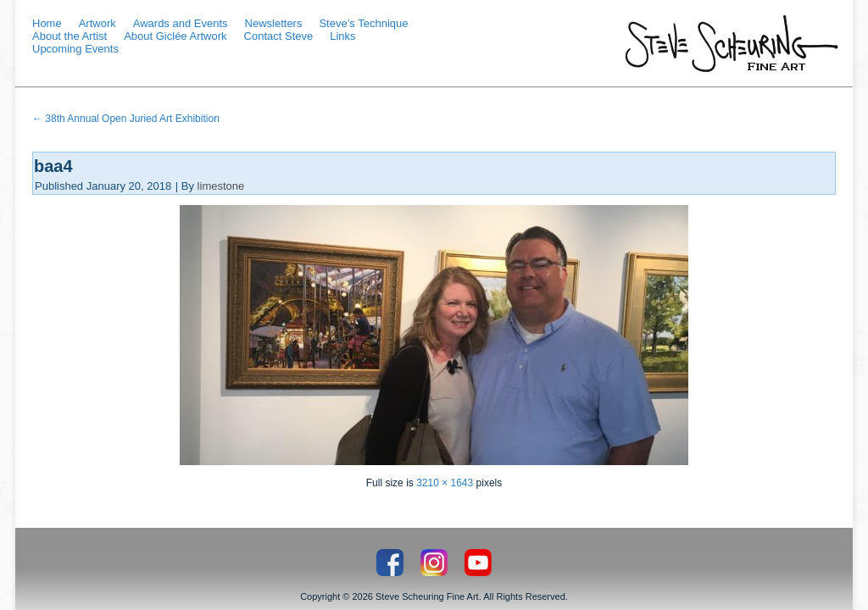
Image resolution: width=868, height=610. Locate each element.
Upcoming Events (75, 49)
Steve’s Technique (363, 23)
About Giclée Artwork (175, 36)
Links (342, 36)
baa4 (53, 166)
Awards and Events (181, 23)
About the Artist (70, 36)
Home (47, 23)
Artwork (97, 23)
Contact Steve (279, 36)
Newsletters (274, 23)
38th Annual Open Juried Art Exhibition (126, 119)
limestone (221, 186)
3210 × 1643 (445, 483)
